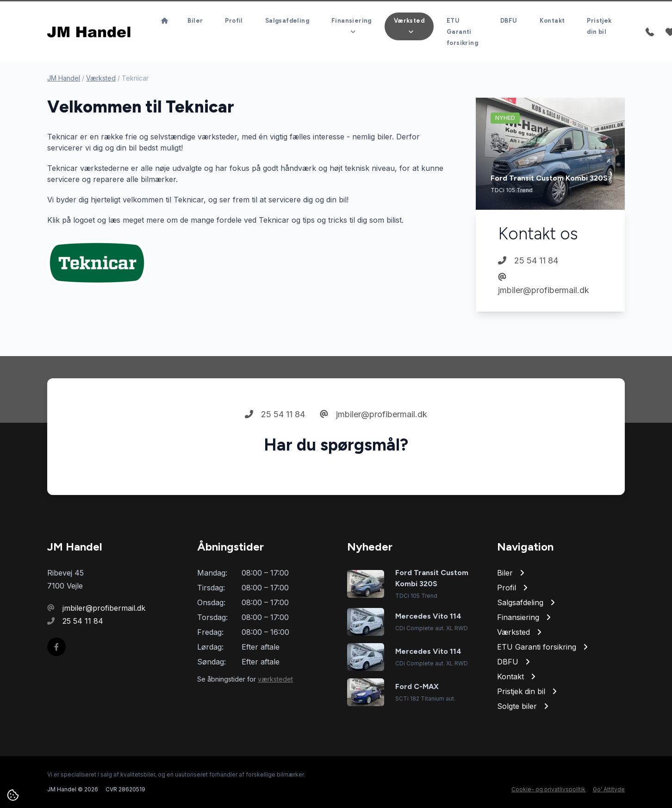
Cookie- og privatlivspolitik (548, 789)
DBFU (509, 21)
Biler (195, 21)
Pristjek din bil (599, 26)
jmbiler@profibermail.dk (544, 284)
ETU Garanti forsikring (462, 32)
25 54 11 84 (528, 260)
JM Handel (64, 78)
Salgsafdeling (287, 21)
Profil (234, 21)
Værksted (101, 78)
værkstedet (275, 679)
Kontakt (552, 21)
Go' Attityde (609, 789)
